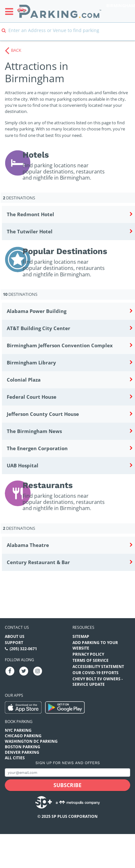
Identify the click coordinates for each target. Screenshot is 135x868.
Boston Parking (23, 747)
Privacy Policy (88, 654)
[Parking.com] (59, 11)
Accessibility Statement (98, 667)
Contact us (17, 627)
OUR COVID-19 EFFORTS (96, 673)
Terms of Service (91, 660)
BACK (16, 50)
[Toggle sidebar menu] (11, 11)
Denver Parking (22, 752)
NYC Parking (18, 730)
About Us (15, 636)
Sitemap (81, 636)
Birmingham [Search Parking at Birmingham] (121, 6)
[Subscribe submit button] (67, 785)
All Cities (15, 758)
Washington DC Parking (31, 741)
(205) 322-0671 (23, 649)
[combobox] (67, 35)
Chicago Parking (23, 736)
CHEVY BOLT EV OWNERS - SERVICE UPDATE (98, 682)
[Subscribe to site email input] (67, 773)
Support (14, 643)
